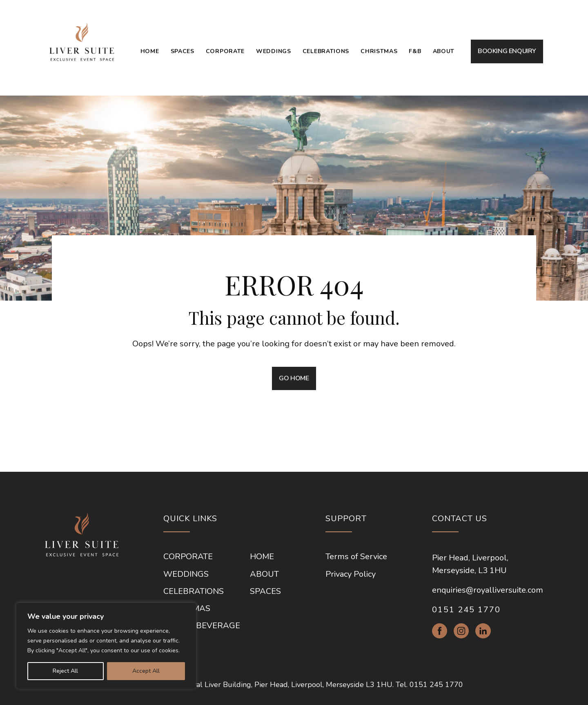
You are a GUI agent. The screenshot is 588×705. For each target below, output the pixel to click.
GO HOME (294, 378)
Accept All (146, 671)
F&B (415, 51)
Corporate (225, 51)
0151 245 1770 (466, 610)
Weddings (274, 51)
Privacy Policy (351, 574)
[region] (106, 646)
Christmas (379, 51)
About (444, 51)
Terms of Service (356, 557)
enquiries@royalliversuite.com (488, 590)
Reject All (65, 671)
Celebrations (326, 51)
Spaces (183, 51)
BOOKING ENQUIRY (507, 51)
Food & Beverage (202, 626)
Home (150, 51)
